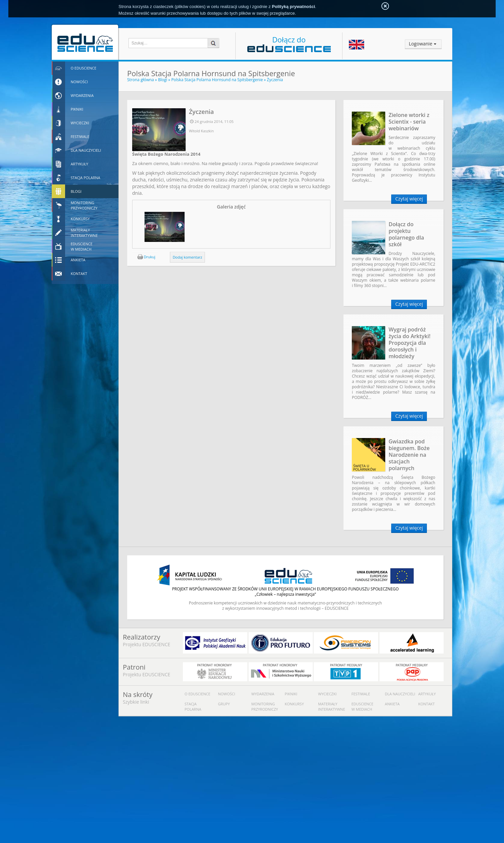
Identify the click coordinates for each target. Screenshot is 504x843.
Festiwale (361, 694)
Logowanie (421, 44)
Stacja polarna (193, 707)
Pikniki (291, 694)
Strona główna (141, 80)
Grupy (224, 704)
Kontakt (426, 704)
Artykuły (427, 694)
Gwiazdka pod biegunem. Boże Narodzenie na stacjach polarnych (409, 455)
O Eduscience (197, 694)
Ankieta (392, 704)
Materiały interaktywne (332, 707)
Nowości (227, 694)
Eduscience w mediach (362, 707)
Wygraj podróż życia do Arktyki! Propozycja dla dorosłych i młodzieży (410, 343)
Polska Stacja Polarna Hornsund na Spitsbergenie (217, 80)
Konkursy (294, 704)
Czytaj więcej (409, 199)
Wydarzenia (263, 694)
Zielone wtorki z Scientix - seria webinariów (409, 122)
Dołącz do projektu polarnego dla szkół (406, 234)
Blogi (163, 80)
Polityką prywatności (294, 7)
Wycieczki (327, 694)
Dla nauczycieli (400, 694)
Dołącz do (289, 43)
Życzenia (275, 80)
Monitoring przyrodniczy (265, 707)
